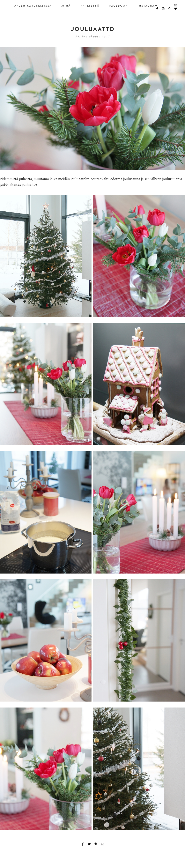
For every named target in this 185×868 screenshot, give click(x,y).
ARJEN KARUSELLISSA (33, 6)
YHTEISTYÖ (90, 6)
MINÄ (66, 6)
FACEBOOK (119, 6)
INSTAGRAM (148, 6)
